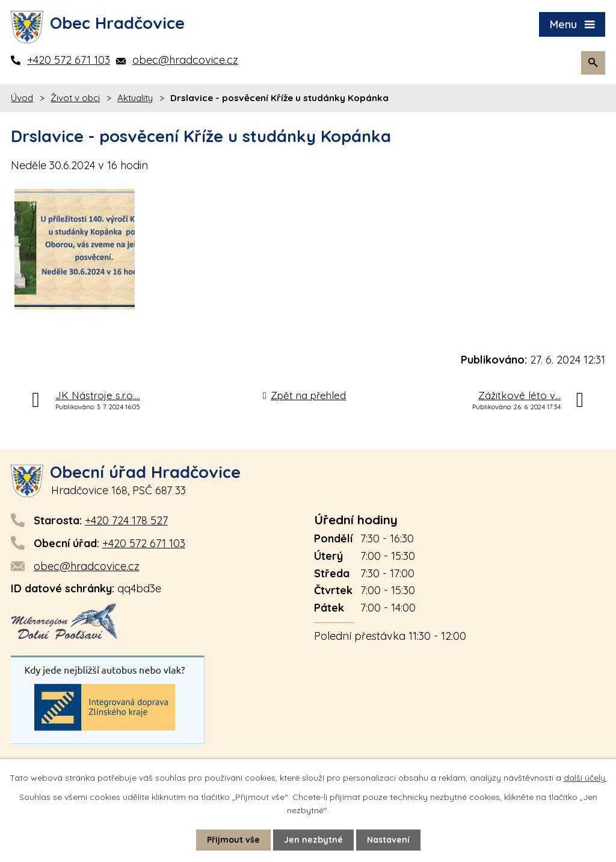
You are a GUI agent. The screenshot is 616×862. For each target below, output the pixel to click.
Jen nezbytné (313, 840)
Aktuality (135, 98)
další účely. (585, 778)
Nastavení (388, 840)
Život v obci (75, 98)
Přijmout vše (233, 840)
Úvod (22, 98)
